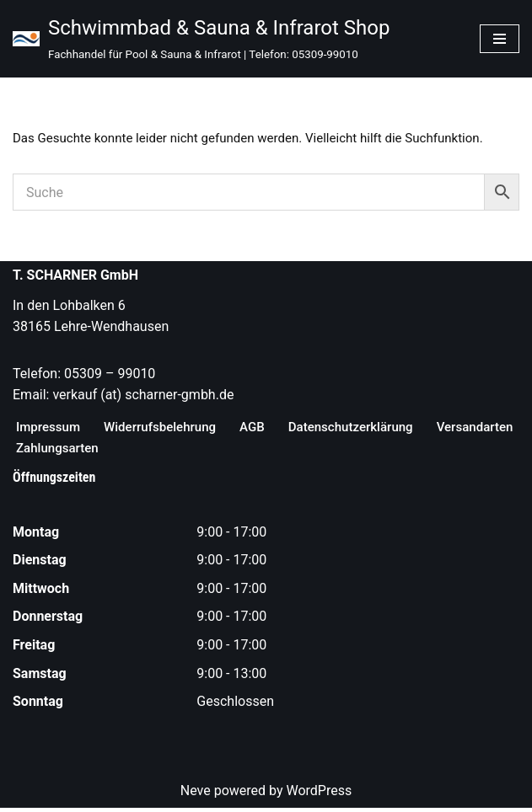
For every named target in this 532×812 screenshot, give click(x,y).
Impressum (50, 429)
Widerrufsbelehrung (167, 429)
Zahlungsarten (164, 451)
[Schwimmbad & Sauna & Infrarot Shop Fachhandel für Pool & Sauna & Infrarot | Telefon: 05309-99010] (201, 39)
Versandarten (56, 451)
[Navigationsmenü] (500, 39)
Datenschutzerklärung (367, 429)
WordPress (319, 794)
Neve (196, 794)
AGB (264, 429)
